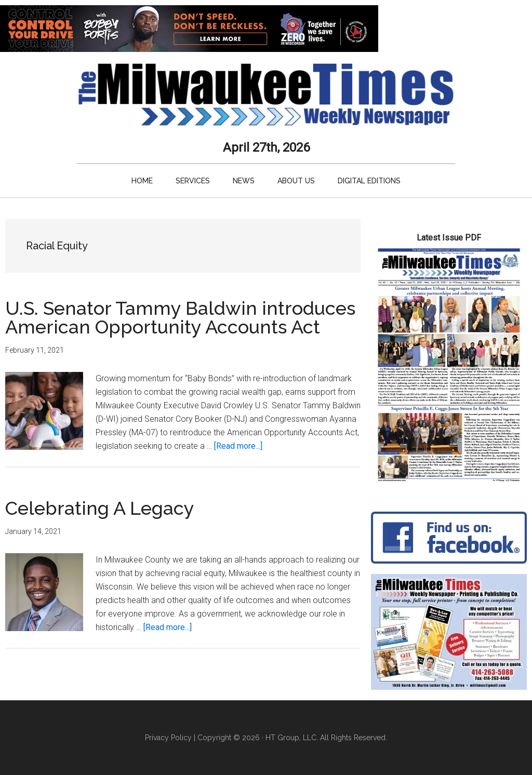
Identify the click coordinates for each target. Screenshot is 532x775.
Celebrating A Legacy (100, 508)
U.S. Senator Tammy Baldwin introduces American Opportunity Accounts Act (180, 317)
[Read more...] (238, 446)
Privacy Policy (168, 738)
